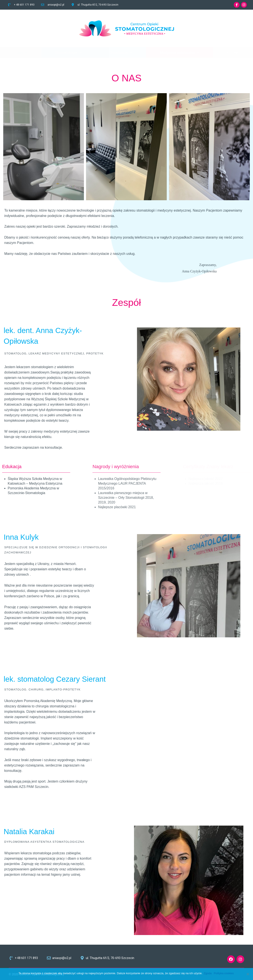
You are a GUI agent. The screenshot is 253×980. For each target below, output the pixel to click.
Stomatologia (68, 52)
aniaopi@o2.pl (56, 5)
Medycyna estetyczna (179, 52)
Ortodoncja (121, 52)
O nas (21, 52)
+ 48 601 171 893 (24, 5)
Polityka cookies (224, 973)
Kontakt (233, 52)
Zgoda (209, 973)
